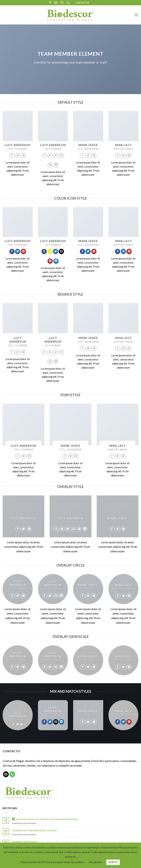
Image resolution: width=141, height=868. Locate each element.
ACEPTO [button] (113, 862)
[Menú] (136, 15)
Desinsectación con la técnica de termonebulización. (45, 819)
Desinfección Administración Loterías (34, 830)
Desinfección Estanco (25, 841)
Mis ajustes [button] (95, 862)
